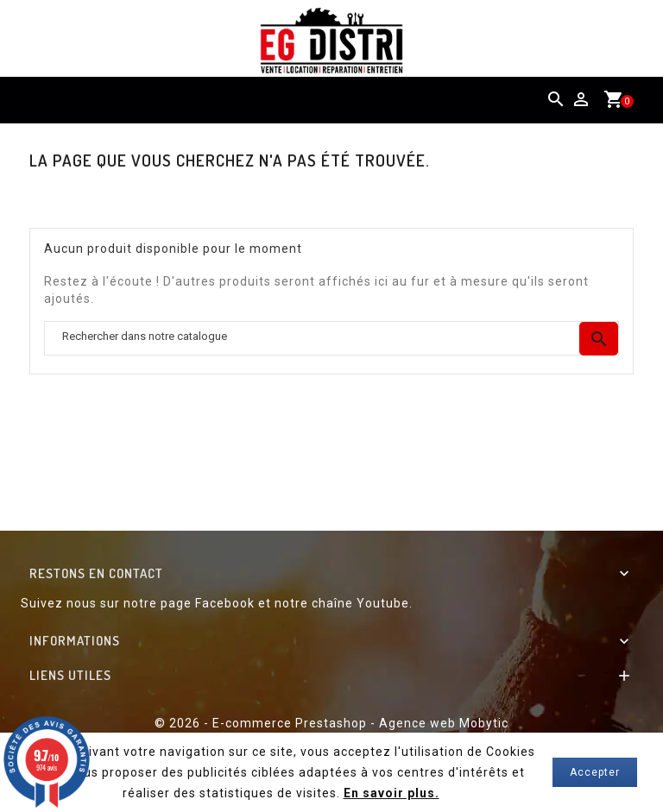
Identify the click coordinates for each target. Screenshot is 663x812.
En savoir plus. (391, 793)
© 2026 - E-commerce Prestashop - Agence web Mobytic (331, 723)
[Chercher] (331, 339)
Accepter (595, 772)
